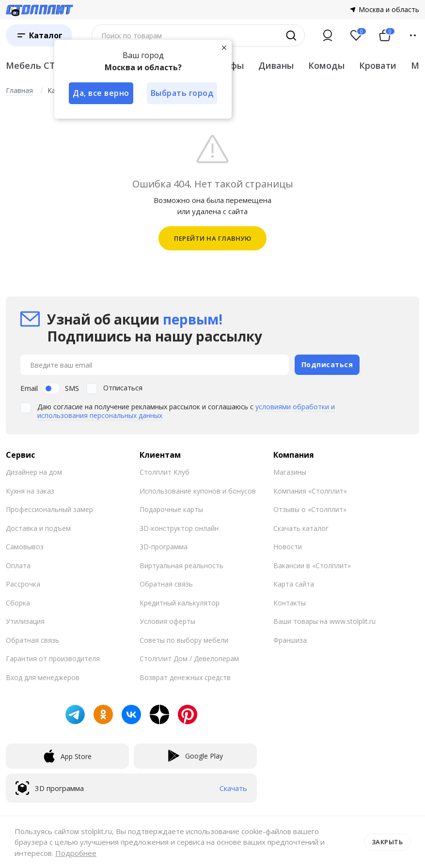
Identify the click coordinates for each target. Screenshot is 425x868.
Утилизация (25, 621)
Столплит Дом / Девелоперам (189, 659)
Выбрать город (182, 93)
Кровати (378, 65)
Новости (288, 547)
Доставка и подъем (38, 528)
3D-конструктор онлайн (179, 528)
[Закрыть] (224, 47)
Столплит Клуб (165, 472)
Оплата (18, 566)
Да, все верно (101, 93)
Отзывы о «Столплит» (310, 509)
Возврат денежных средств (185, 677)
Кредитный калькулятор (180, 603)
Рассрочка (23, 584)
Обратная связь (32, 640)
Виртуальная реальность (181, 566)
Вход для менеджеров (43, 677)
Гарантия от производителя (53, 659)
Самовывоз (25, 547)
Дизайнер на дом (34, 472)
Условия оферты (167, 621)
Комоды (326, 65)
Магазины (290, 472)
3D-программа (164, 547)
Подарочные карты (171, 509)
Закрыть (387, 842)
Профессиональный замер (49, 509)
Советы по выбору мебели (184, 640)
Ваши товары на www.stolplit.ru (324, 621)
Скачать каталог (301, 528)
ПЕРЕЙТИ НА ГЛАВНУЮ (212, 238)
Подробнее (76, 853)
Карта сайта (294, 584)
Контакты (290, 603)
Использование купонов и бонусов (198, 491)
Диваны (276, 65)
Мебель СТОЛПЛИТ (51, 65)
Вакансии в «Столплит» (312, 566)
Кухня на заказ (30, 491)
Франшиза (290, 640)
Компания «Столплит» (310, 491)
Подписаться (327, 364)
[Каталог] (39, 35)
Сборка (18, 603)
